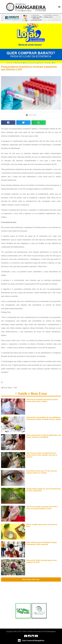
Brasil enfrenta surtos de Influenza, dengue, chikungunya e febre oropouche (42, 543)
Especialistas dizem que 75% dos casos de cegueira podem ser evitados (41, 472)
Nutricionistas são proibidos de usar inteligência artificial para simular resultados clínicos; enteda (43, 418)
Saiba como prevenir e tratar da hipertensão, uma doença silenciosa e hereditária (44, 436)
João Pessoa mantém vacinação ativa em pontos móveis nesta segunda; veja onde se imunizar (42, 455)
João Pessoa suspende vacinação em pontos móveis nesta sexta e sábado (42, 400)
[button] (59, 7)
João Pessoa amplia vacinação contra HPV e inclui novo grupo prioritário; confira (42, 508)
